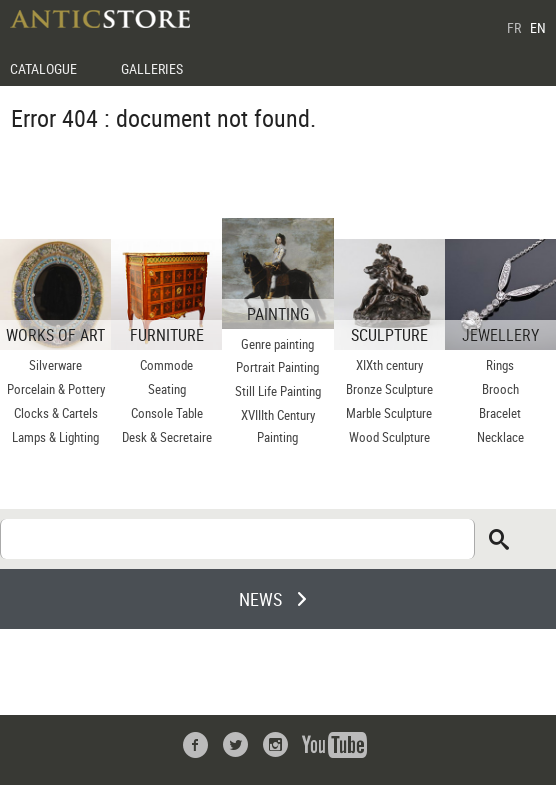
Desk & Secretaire (167, 437)
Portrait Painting (277, 367)
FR (514, 27)
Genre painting (277, 344)
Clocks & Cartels (56, 413)
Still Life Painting (278, 391)
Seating (167, 389)
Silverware (55, 365)
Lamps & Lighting (55, 437)
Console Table (167, 413)
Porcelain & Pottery (56, 389)
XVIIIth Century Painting (278, 426)
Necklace (500, 437)
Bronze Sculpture (389, 389)
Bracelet (500, 413)
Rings (500, 365)
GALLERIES (152, 68)
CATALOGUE (43, 68)
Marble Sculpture (389, 413)
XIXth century (389, 365)
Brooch (500, 389)
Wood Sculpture (389, 437)
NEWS (260, 599)
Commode (166, 365)
